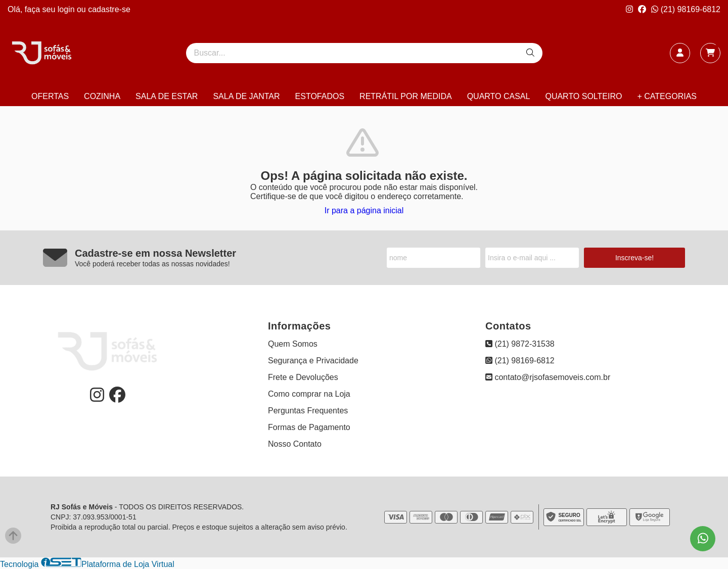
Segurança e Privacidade (313, 361)
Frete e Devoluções (303, 377)
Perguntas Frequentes (308, 411)
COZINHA (102, 96)
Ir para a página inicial (364, 210)
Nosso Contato (295, 444)
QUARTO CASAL (499, 96)
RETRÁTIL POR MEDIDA (406, 96)
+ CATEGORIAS (667, 96)
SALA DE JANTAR (246, 96)
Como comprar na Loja (309, 394)
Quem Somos (293, 344)
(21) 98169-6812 (686, 9)
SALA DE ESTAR (167, 96)
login (67, 9)
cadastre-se (109, 9)
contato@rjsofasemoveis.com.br (548, 377)
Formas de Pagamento (309, 427)
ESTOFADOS (320, 96)
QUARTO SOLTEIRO (583, 96)
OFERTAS (50, 96)
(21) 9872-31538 (520, 344)
